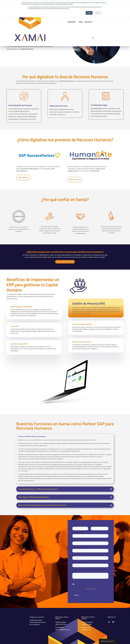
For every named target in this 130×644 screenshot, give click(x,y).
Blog (81, 22)
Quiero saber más (23, 177)
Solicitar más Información (65, 262)
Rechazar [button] (97, 13)
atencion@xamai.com (63, 630)
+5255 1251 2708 (61, 624)
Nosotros (88, 22)
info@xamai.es (86, 630)
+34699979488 (86, 624)
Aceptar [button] (89, 13)
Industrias (72, 22)
